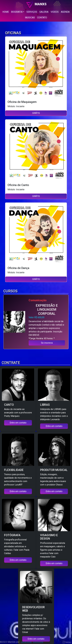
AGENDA (65, 12)
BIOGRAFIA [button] (17, 12)
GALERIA (44, 12)
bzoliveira (38, 642)
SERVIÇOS (32, 12)
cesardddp (26, 642)
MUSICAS (30, 18)
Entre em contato (18, 423)
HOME (6, 12)
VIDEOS (55, 12)
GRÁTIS (36, 113)
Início (68, 642)
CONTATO (42, 18)
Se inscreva (47, 343)
